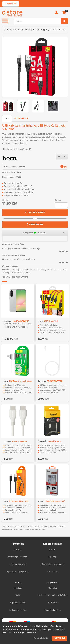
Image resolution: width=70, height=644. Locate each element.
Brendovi (18, 588)
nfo (64, 167)
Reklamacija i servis (18, 610)
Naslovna (8, 30)
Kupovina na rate (17, 603)
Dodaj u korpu (35, 212)
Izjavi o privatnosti (55, 630)
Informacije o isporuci (18, 557)
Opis (7, 118)
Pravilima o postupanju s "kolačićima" (20, 633)
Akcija (18, 595)
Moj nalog (52, 588)
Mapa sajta (53, 557)
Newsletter (52, 603)
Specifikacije (22, 118)
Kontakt (53, 550)
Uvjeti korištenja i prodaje (17, 572)
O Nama (18, 550)
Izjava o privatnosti (17, 564)
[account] (56, 13)
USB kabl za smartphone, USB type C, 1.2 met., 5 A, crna (40, 30)
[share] (65, 157)
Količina (58, 200)
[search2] (64, 21)
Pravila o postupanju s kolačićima (53, 595)
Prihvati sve (59, 638)
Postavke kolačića (41, 638)
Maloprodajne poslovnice (53, 564)
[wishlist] (59, 157)
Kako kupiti (53, 572)
